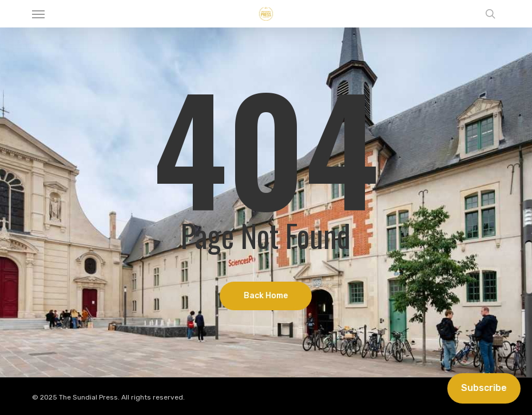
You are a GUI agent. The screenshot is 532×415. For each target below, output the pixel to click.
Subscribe (484, 388)
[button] (38, 14)
